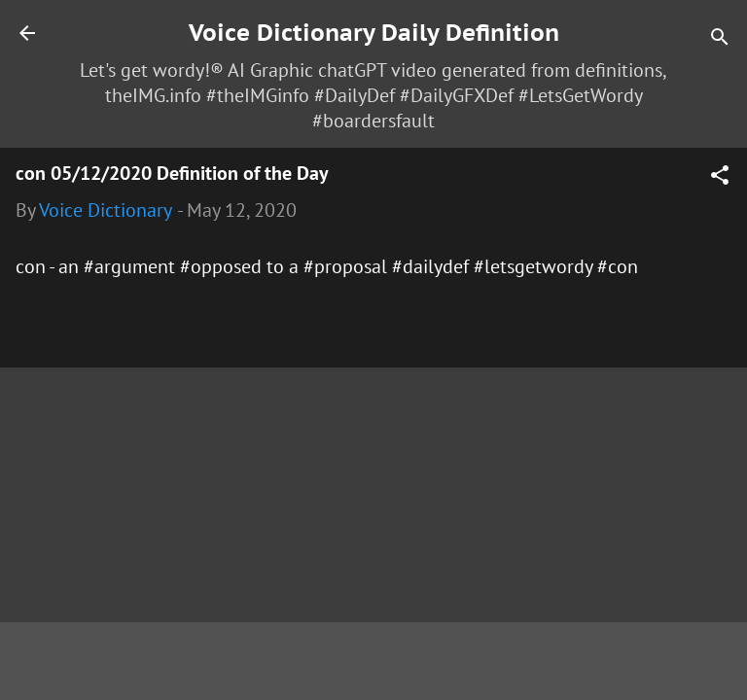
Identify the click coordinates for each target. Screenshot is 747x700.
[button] (720, 177)
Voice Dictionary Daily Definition (374, 33)
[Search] (720, 39)
